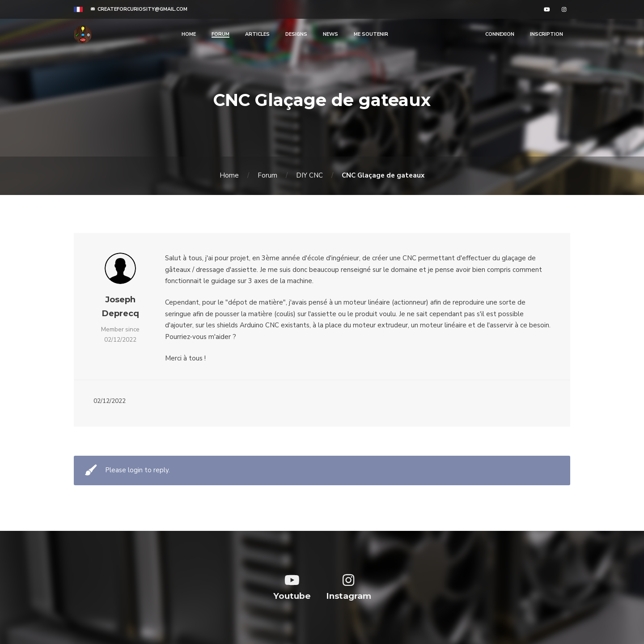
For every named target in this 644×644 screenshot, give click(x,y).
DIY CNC (309, 175)
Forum (267, 175)
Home (229, 175)
